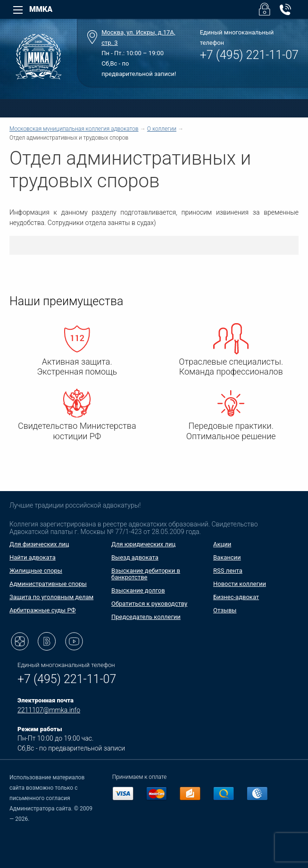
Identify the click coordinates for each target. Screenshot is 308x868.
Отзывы (225, 610)
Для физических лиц (39, 544)
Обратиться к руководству (149, 604)
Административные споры (48, 584)
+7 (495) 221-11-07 (249, 55)
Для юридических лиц (143, 544)
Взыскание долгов (138, 590)
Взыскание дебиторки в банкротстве (146, 574)
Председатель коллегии (146, 617)
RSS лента (228, 571)
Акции (222, 544)
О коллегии (162, 129)
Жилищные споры (36, 571)
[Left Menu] (18, 10)
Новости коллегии (240, 584)
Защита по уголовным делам (51, 597)
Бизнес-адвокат (236, 597)
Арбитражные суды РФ (43, 610)
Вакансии (227, 557)
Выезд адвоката (135, 557)
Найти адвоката (33, 557)
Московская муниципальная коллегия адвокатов (74, 129)
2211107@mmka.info (49, 710)
